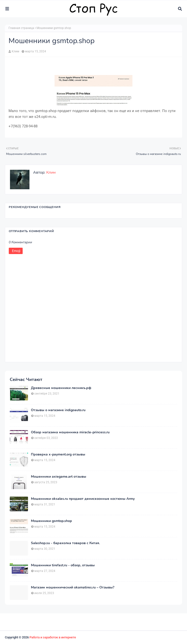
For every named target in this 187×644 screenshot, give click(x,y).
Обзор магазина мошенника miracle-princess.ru (70, 432)
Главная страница (21, 28)
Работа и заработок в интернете (53, 637)
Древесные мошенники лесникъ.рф (61, 388)
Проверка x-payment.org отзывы (58, 455)
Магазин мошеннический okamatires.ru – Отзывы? (73, 587)
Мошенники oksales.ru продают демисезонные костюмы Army (83, 499)
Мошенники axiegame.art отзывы (59, 477)
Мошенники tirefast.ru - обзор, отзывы (63, 565)
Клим (15, 51)
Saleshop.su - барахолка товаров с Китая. (65, 543)
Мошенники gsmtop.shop (51, 521)
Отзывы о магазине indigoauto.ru (58, 410)
